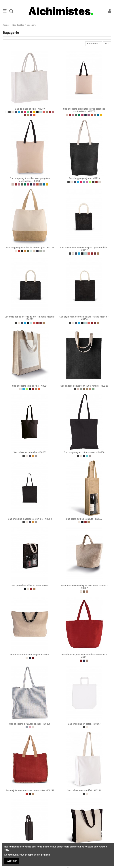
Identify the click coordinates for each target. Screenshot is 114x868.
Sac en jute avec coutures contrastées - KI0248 (30, 790)
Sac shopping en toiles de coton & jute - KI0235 (30, 248)
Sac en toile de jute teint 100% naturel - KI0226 (84, 386)
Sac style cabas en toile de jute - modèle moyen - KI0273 (30, 318)
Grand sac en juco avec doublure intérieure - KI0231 (84, 656)
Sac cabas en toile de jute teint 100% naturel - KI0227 (84, 587)
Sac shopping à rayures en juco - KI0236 (30, 724)
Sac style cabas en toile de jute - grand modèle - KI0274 (84, 318)
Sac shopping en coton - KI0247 (84, 724)
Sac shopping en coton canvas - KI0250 (84, 452)
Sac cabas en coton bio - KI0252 (30, 452)
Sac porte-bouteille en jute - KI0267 (84, 519)
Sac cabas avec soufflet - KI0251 (84, 790)
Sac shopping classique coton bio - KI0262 (30, 519)
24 (107, 44)
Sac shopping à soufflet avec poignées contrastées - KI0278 (30, 180)
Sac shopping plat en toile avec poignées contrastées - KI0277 (84, 110)
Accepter (12, 861)
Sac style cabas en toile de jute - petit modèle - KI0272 (84, 249)
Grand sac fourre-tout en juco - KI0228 (30, 655)
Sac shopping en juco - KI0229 (84, 178)
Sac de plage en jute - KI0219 (30, 109)
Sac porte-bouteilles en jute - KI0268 (30, 586)
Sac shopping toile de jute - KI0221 (30, 386)
